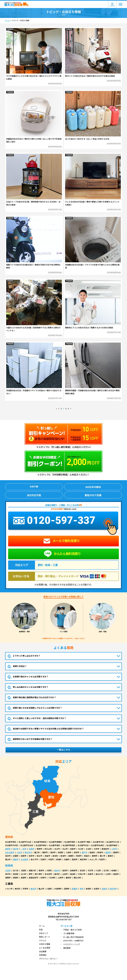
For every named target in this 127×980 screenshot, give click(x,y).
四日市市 (113, 889)
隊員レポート (45, 937)
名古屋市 (25, 860)
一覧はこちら (63, 750)
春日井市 (28, 853)
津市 (82, 889)
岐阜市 (57, 871)
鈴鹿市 (75, 889)
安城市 (32, 849)
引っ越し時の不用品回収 (73, 937)
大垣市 (8, 871)
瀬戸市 (84, 853)
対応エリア (44, 933)
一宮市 (24, 849)
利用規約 (43, 955)
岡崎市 (8, 849)
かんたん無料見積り (62, 554)
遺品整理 (67, 948)
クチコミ (43, 941)
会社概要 (43, 952)
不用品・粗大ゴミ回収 (72, 930)
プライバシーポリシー (48, 959)
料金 (41, 930)
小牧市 (114, 849)
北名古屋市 (10, 853)
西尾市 (16, 860)
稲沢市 (16, 849)
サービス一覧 (67, 926)
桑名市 (33, 889)
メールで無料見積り (62, 541)
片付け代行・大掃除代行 (73, 941)
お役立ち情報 (45, 944)
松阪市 (104, 889)
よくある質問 (45, 948)
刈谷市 (19, 853)
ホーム (7, 21)
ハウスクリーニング (72, 944)
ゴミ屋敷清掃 (69, 933)
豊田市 (108, 853)
